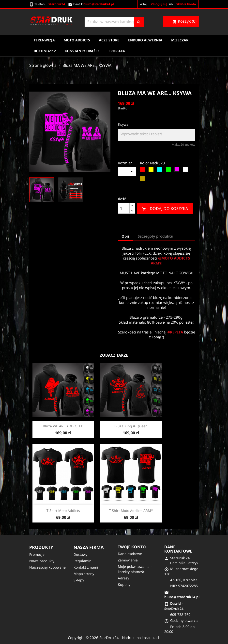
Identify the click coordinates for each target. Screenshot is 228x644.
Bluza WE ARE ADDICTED (63, 426)
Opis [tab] (126, 236)
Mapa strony (84, 574)
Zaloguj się (159, 4)
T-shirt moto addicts (63, 511)
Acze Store (109, 40)
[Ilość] (124, 208)
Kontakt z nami (86, 567)
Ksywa (123, 124)
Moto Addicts (77, 40)
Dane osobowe (130, 554)
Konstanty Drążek (82, 51)
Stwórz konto (186, 4)
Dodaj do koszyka (165, 209)
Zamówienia (128, 560)
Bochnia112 (45, 51)
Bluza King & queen (131, 426)
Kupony (124, 584)
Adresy (123, 578)
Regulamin (83, 561)
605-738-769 (180, 615)
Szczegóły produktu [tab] (156, 236)
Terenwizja (44, 40)
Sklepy (79, 580)
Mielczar (180, 40)
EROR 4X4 (117, 51)
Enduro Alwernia (145, 40)
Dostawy (80, 554)
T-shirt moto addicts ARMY (131, 511)
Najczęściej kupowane (47, 567)
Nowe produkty (42, 561)
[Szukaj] (114, 22)
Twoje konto (132, 547)
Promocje (37, 554)
